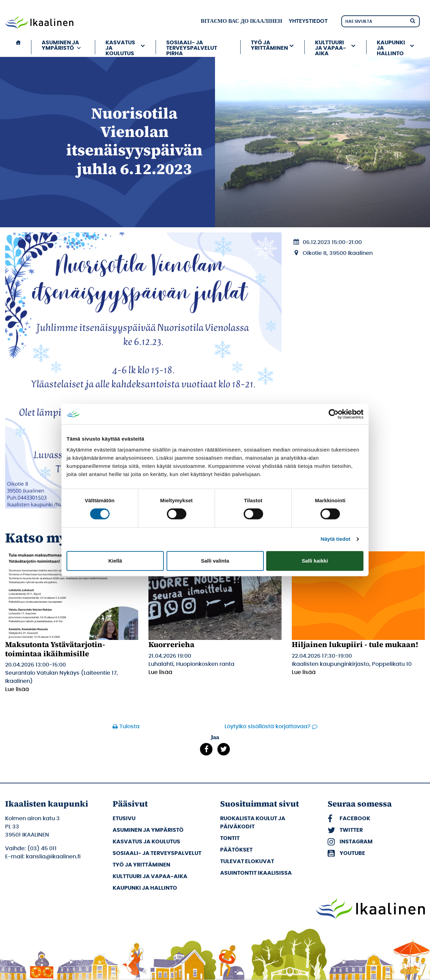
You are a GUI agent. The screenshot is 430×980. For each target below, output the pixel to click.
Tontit (230, 838)
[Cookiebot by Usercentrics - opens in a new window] (334, 414)
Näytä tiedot (336, 539)
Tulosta (130, 726)
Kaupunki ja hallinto (391, 47)
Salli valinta (215, 561)
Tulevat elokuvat (247, 861)
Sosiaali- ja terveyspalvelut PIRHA (192, 47)
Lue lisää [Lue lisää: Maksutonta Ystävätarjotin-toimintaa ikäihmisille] (17, 689)
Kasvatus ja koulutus (120, 47)
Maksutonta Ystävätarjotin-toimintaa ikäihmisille (55, 649)
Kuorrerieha (171, 644)
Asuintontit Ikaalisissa (256, 873)
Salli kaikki (315, 561)
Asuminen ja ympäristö (62, 45)
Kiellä (115, 561)
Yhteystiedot (308, 21)
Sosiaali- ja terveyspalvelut (157, 853)
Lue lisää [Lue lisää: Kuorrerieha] (160, 672)
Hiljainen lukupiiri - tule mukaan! (355, 644)
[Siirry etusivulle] (39, 23)
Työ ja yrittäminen (269, 45)
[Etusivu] (18, 47)
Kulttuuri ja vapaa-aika (331, 47)
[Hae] (413, 20)
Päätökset (236, 850)
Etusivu (124, 818)
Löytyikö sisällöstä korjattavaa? (268, 726)
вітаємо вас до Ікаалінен (241, 21)
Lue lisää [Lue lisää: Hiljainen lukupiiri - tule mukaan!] (304, 672)
